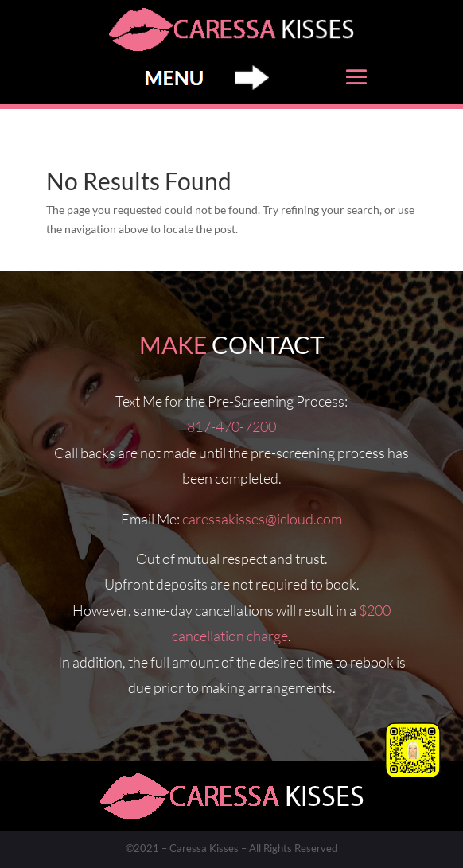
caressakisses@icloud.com (262, 519)
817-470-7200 (231, 426)
